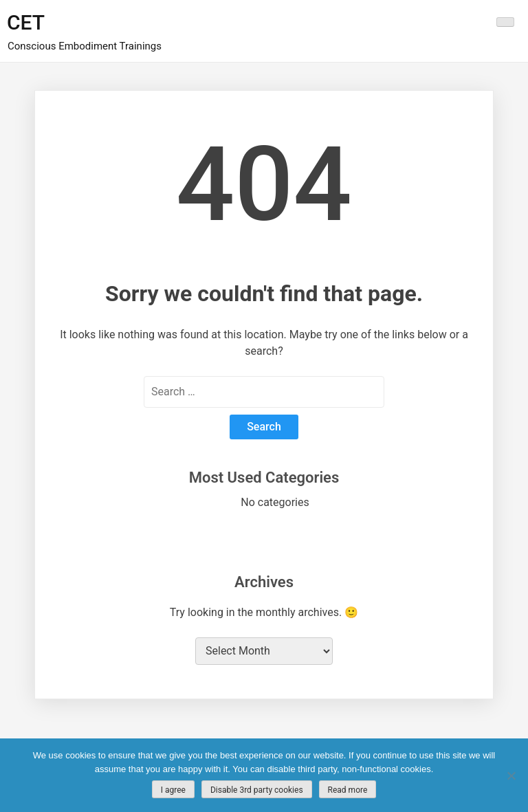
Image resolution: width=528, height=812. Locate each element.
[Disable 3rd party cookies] (511, 776)
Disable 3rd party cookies (257, 790)
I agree (173, 790)
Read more (348, 790)
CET (26, 22)
